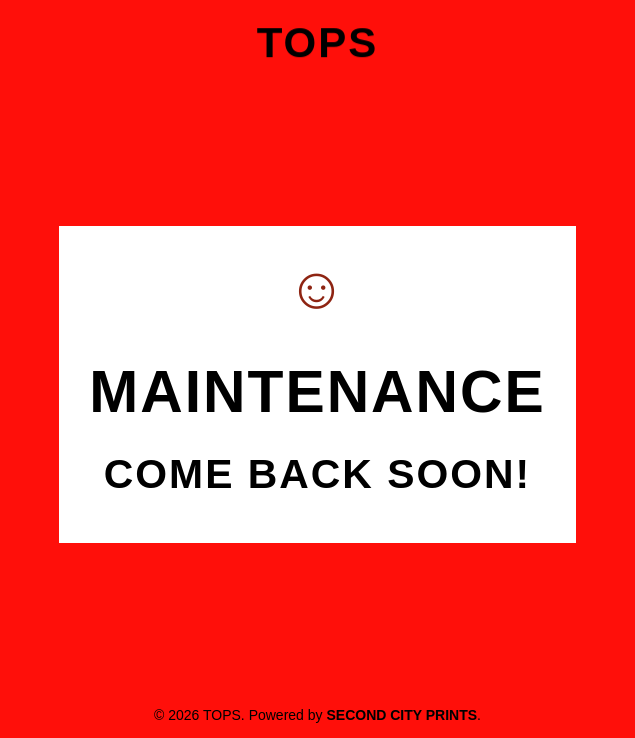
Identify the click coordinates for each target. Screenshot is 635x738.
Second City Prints (401, 715)
